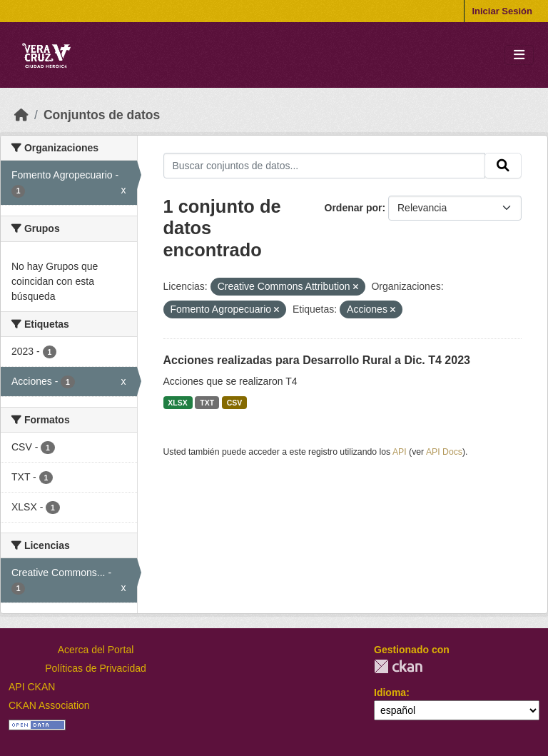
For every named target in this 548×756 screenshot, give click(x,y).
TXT (207, 403)
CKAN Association (49, 705)
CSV (235, 403)
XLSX (177, 403)
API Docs (444, 452)
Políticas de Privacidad (96, 668)
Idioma (390, 692)
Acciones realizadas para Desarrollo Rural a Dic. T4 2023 (317, 360)
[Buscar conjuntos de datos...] (325, 166)
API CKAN (32, 687)
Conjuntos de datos (102, 115)
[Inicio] (21, 115)
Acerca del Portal (96, 650)
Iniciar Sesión (502, 11)
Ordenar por (354, 208)
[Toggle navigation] (519, 55)
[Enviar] (503, 166)
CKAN (398, 666)
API (400, 452)
